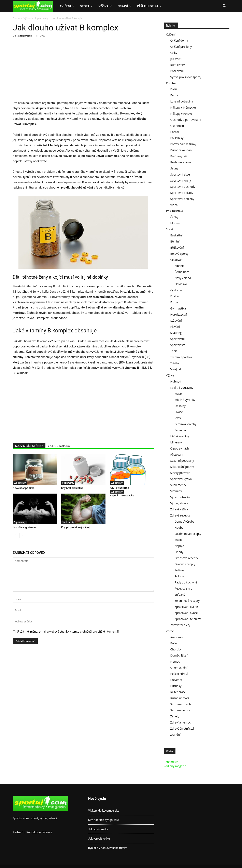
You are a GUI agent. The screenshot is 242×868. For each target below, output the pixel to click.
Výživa (105, 6)
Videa (174, 205)
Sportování (178, 339)
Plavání (175, 327)
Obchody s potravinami (186, 120)
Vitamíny (176, 491)
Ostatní (171, 83)
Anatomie (177, 637)
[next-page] (22, 535)
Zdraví (124, 6)
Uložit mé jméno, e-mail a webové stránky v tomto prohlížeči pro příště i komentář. (68, 632)
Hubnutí (176, 381)
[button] (225, 6)
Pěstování (177, 454)
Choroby (176, 649)
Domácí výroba (185, 521)
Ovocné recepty (185, 564)
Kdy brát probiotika (72, 488)
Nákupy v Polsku (181, 114)
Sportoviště (178, 345)
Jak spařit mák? (98, 829)
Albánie (180, 266)
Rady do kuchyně (186, 582)
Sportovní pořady (182, 193)
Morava (175, 223)
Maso (178, 394)
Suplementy (41, 18)
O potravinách (180, 448)
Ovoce (179, 412)
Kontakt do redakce (39, 832)
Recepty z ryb (183, 588)
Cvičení (67, 6)
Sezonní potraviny (182, 461)
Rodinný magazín (175, 766)
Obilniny (180, 406)
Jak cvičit (176, 59)
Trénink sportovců (182, 357)
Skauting (176, 333)
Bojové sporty (179, 254)
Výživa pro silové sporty (186, 77)
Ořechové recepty (186, 558)
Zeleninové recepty (187, 601)
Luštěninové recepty (188, 534)
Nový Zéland (183, 278)
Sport (86, 6)
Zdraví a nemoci (181, 722)
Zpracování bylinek (187, 607)
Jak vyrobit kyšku (99, 839)
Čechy (174, 217)
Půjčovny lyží (179, 156)
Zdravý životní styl (182, 728)
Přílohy (179, 576)
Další (174, 89)
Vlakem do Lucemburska (104, 811)
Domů (16, 18)
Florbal (175, 296)
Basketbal (177, 235)
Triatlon (175, 363)
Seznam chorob (181, 704)
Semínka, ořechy (186, 424)
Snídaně (180, 595)
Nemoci (175, 662)
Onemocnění (179, 668)
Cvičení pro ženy (181, 47)
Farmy (175, 95)
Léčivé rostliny (180, 436)
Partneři (18, 832)
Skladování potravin (183, 467)
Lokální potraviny (182, 101)
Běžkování (177, 247)
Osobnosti (177, 126)
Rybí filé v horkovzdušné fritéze (108, 848)
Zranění (175, 735)
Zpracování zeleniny (188, 619)
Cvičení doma (179, 40)
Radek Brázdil (24, 36)
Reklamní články (181, 162)
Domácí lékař (179, 655)
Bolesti (175, 643)
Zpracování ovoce (186, 613)
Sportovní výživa (181, 479)
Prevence (176, 680)
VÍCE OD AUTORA (59, 446)
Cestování (177, 260)
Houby (179, 528)
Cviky (174, 53)
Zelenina (180, 430)
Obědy (179, 552)
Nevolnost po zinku (24, 488)
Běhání (175, 241)
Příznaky (176, 686)
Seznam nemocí (181, 710)
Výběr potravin (180, 497)
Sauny (174, 168)
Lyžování (176, 321)
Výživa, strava (179, 503)
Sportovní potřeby (182, 199)
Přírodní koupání (181, 150)
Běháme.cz (171, 762)
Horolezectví (179, 314)
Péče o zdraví (179, 674)
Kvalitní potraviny (182, 388)
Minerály (176, 442)
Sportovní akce (180, 174)
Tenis (174, 351)
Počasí (175, 132)
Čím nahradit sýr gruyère (104, 820)
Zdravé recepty (180, 515)
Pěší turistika (149, 6)
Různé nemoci (180, 698)
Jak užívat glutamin (24, 527)
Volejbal (176, 369)
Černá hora (182, 272)
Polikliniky (177, 138)
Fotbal (175, 302)
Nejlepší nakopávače (122, 495)
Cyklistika (177, 290)
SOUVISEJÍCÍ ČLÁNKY (29, 446)
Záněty (175, 716)
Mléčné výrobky (185, 400)
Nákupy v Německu (183, 107)
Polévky (180, 570)
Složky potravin (180, 473)
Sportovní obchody (183, 187)
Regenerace (178, 692)
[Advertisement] (47, 70)
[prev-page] (15, 535)
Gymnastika (178, 308)
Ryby (178, 418)
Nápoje (179, 546)
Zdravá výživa (179, 509)
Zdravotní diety (180, 625)
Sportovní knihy (181, 181)
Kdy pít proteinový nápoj (75, 527)
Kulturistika (178, 65)
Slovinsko (181, 284)
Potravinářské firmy (183, 144)
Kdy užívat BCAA (120, 488)
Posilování (177, 71)
